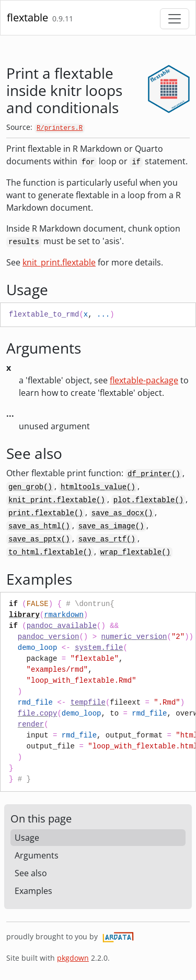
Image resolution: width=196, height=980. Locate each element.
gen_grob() (30, 487)
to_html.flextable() (50, 552)
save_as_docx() (122, 513)
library (24, 615)
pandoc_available (62, 626)
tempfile (88, 703)
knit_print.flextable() (57, 500)
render (31, 724)
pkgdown (73, 958)
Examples (33, 891)
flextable (27, 17)
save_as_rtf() (107, 539)
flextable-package (144, 380)
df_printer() (154, 474)
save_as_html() (39, 526)
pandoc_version (49, 637)
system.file (99, 648)
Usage (27, 838)
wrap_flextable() (135, 552)
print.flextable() (46, 513)
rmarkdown (64, 615)
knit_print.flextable (59, 262)
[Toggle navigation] (175, 19)
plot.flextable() (148, 500)
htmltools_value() (98, 487)
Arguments (37, 855)
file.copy (38, 713)
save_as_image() (111, 526)
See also (31, 873)
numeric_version (134, 637)
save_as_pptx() (39, 539)
